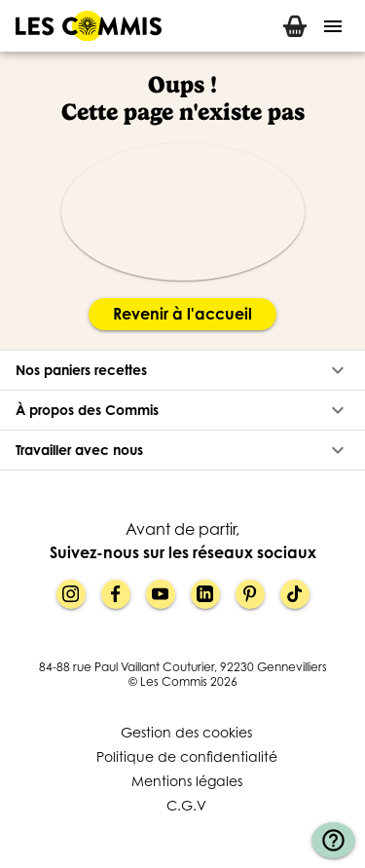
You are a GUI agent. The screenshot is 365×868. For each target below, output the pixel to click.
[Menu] (333, 26)
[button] (182, 370)
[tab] (295, 26)
